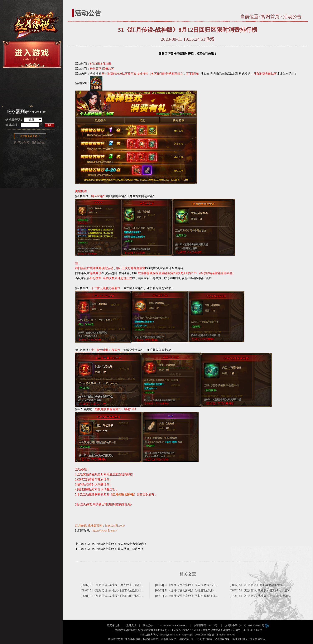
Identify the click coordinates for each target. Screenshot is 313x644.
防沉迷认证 (113, 625)
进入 (50, 125)
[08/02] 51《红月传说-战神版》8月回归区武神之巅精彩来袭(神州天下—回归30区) (207, 590)
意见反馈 (131, 625)
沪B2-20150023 (192, 630)
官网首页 (270, 17)
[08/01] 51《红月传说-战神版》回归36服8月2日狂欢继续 (117, 596)
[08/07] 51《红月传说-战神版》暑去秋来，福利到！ (114, 585)
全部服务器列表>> (30, 136)
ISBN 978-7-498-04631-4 (173, 625)
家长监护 (148, 625)
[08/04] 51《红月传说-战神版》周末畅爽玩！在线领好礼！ (192, 585)
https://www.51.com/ (105, 531)
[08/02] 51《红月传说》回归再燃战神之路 (256, 585)
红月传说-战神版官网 (89, 526)
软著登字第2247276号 (206, 625)
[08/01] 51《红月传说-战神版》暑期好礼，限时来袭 (263, 590)
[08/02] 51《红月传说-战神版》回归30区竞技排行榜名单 (117, 590)
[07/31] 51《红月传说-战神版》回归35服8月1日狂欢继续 (191, 596)
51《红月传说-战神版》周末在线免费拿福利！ (117, 544)
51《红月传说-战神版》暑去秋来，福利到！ (116, 549)
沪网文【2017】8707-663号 (248, 630)
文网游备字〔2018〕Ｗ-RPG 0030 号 (247, 625)
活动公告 (292, 17)
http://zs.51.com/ (115, 526)
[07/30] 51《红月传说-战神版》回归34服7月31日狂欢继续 (266, 596)
